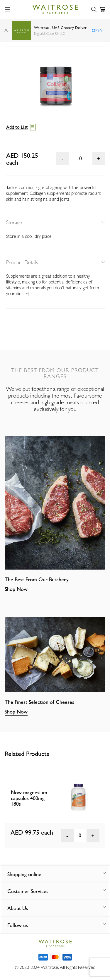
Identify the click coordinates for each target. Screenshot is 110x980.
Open (97, 30)
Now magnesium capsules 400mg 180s (29, 798)
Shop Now (16, 589)
